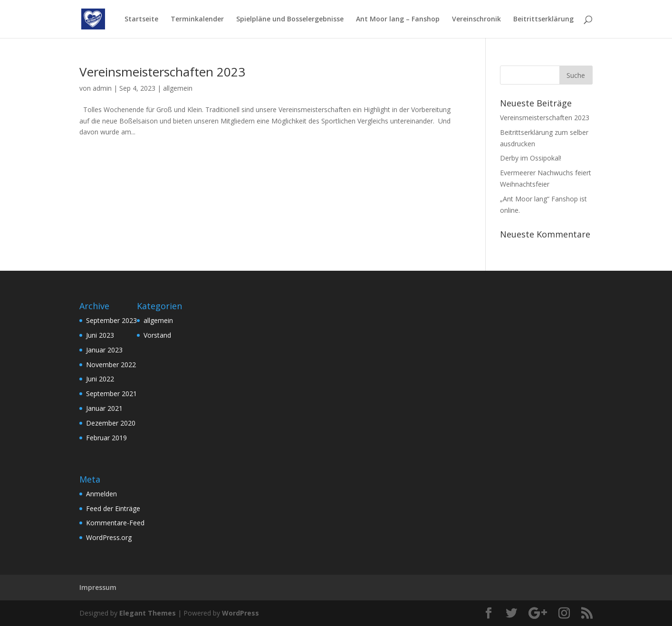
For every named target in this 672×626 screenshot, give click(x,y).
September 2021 (111, 394)
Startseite (141, 19)
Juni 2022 (100, 379)
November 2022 (111, 365)
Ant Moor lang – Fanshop (398, 19)
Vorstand (157, 335)
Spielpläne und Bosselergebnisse (290, 19)
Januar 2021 (104, 408)
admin (102, 88)
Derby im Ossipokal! (531, 158)
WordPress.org (109, 537)
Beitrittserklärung (543, 19)
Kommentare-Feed (115, 523)
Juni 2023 (100, 335)
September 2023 (111, 320)
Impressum (98, 587)
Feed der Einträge (113, 508)
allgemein (178, 88)
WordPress (240, 613)
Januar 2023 (104, 350)
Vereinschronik (476, 19)
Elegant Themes (148, 613)
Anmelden (101, 494)
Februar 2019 (106, 438)
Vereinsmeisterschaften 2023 (162, 72)
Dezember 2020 (111, 423)
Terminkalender (197, 19)
